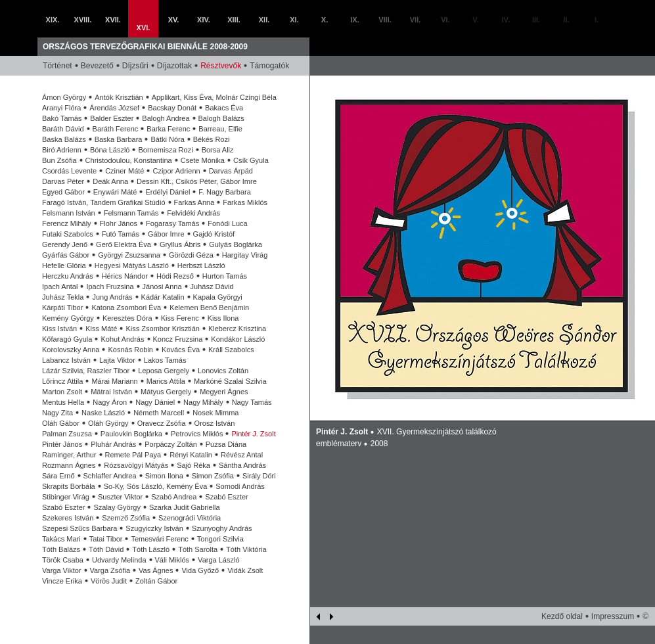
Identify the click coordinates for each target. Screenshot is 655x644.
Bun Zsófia (59, 160)
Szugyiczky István (154, 528)
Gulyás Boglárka (236, 244)
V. (475, 20)
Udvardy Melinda (119, 560)
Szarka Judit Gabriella (185, 507)
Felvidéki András (193, 213)
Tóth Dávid (106, 549)
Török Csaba (63, 560)
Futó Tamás (121, 234)
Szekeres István (68, 518)
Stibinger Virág (66, 497)
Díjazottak (174, 66)
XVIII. (83, 20)
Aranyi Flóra (61, 108)
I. (597, 20)
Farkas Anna (194, 202)
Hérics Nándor (125, 276)
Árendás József (114, 108)
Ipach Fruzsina (110, 287)
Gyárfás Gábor (66, 255)
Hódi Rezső (175, 276)
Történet (57, 66)
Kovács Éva (181, 350)
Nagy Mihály (203, 402)
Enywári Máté (115, 192)
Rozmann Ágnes (69, 465)
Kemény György (68, 318)
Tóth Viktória (246, 549)
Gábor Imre (166, 234)
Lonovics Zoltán (223, 371)
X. (325, 20)
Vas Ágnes (156, 570)
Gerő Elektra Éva (124, 244)
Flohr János (119, 223)
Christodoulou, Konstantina (129, 160)
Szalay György (117, 507)
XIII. (234, 20)
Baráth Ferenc (116, 129)
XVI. (144, 28)
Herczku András (68, 276)
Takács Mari (61, 539)
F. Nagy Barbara (224, 192)
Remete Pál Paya (133, 455)
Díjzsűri (135, 66)
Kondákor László (238, 339)
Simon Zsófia (213, 476)
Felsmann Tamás (131, 213)
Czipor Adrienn (176, 171)
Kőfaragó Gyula (67, 339)
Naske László (103, 413)
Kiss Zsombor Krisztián (162, 329)
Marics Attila (166, 381)
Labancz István (66, 360)
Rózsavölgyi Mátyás (136, 465)
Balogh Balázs (221, 118)
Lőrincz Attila (62, 381)
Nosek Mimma (215, 413)
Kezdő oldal (562, 616)
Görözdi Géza (191, 255)
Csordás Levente (69, 171)
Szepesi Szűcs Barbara (79, 528)
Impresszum (613, 616)
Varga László (218, 560)
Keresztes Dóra (127, 318)
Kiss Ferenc (180, 318)
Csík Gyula (251, 160)
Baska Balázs (64, 139)
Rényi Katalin (191, 455)
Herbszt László (201, 265)
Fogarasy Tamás (172, 223)
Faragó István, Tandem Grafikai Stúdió (104, 202)
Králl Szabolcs (231, 350)
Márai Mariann (114, 381)
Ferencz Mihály (67, 223)
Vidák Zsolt (245, 570)
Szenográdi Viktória (190, 518)
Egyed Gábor (63, 192)
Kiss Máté (101, 329)
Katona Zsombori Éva (126, 308)
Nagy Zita (57, 413)
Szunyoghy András (222, 528)
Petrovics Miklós (197, 434)
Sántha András (242, 465)
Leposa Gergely (164, 371)
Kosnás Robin (130, 350)
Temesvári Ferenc (159, 539)
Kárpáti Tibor (62, 308)
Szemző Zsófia (126, 518)
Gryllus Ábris (180, 244)
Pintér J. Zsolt (253, 434)
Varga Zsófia (110, 570)
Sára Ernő (58, 476)
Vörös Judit (109, 581)
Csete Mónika (203, 160)
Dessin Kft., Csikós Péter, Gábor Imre (197, 181)
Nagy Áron (110, 402)
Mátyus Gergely (166, 392)
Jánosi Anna (162, 287)
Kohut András (122, 339)
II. (566, 20)
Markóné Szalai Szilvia (230, 381)
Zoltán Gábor (156, 581)
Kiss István (59, 329)
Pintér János (62, 444)
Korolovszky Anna (71, 350)
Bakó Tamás (62, 118)
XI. (294, 20)
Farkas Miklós (245, 202)
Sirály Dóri (259, 476)
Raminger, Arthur (69, 455)
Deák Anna (110, 181)
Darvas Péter (63, 181)
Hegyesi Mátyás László (132, 265)
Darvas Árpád (231, 171)
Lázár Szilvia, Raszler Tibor (86, 371)
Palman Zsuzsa (67, 434)
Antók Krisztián (119, 97)
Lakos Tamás (165, 360)
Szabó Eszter (226, 497)
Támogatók (269, 66)
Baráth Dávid (63, 129)
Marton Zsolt (62, 392)
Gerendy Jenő (65, 244)
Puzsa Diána (226, 444)
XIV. (204, 20)
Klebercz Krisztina (237, 329)
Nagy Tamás (252, 402)
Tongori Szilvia (220, 539)
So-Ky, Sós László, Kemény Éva (156, 486)
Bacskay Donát (172, 108)
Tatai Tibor (106, 539)
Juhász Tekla (63, 297)
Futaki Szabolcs (68, 234)
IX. (354, 20)
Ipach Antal (60, 287)
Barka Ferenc (168, 129)
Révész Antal (242, 455)
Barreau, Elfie (220, 129)
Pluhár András (113, 444)
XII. (264, 20)
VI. (445, 20)
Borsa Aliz (218, 150)
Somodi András (240, 486)
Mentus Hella (63, 402)
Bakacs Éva (224, 108)
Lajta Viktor (117, 360)
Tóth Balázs (61, 549)
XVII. (113, 20)
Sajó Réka (193, 465)
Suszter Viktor (120, 497)
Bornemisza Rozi (165, 150)
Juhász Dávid (212, 287)
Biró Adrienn (62, 150)
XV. (174, 20)
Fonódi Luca (228, 223)
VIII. (385, 20)
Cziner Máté (124, 171)
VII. (416, 20)
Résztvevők (221, 66)
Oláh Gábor (61, 423)
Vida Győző (200, 570)
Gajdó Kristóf (214, 234)
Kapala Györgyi (218, 297)
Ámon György (64, 97)
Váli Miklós (172, 560)
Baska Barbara (119, 139)
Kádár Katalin (163, 297)
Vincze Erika (62, 581)
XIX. (53, 20)
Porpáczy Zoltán (170, 444)
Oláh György (108, 423)
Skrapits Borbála (69, 486)
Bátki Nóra (167, 139)
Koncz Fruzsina (178, 339)
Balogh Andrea (166, 118)
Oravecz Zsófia (162, 423)
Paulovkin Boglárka (131, 434)
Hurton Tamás (225, 276)
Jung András (112, 297)
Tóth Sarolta (198, 549)
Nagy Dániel (155, 402)
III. (536, 20)
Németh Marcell (159, 413)
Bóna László (110, 150)
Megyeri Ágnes (224, 392)
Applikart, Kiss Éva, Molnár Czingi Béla (214, 97)
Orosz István (215, 423)
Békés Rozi (212, 139)
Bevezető (97, 66)
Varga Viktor (62, 570)
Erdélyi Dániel (168, 192)
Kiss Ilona (223, 318)
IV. (506, 20)
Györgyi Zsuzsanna (129, 255)
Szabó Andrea (174, 497)
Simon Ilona (164, 476)
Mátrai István (111, 392)
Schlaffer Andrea (110, 476)
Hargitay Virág (245, 255)
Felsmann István (69, 213)
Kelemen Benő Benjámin (209, 308)
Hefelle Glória (64, 265)
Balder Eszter (112, 118)
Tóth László (151, 549)
